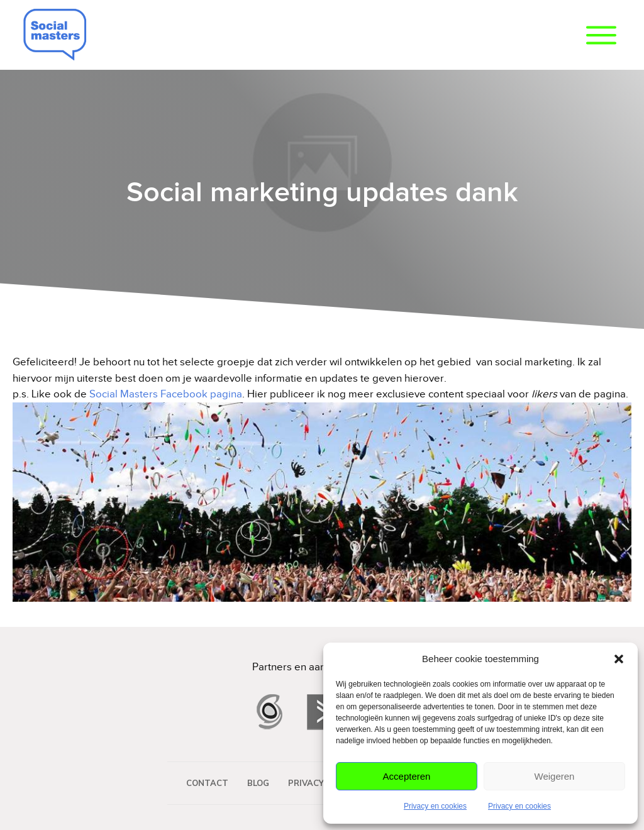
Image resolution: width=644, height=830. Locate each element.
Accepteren (407, 776)
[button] (619, 659)
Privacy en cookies (435, 806)
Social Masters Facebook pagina (166, 394)
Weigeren (555, 776)
